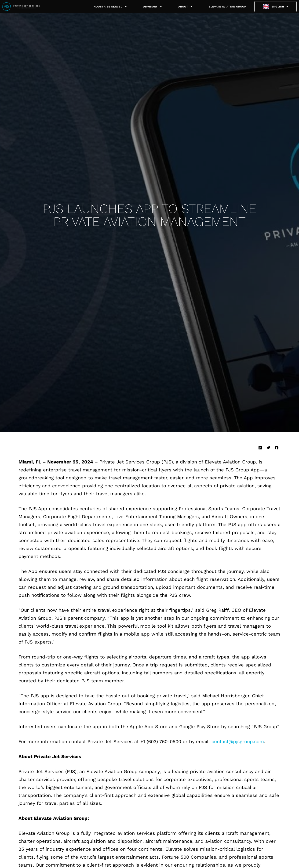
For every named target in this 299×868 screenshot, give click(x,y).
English (280, 7)
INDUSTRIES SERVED (110, 7)
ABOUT (185, 7)
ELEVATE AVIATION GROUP (227, 7)
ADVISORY (153, 7)
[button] (260, 448)
